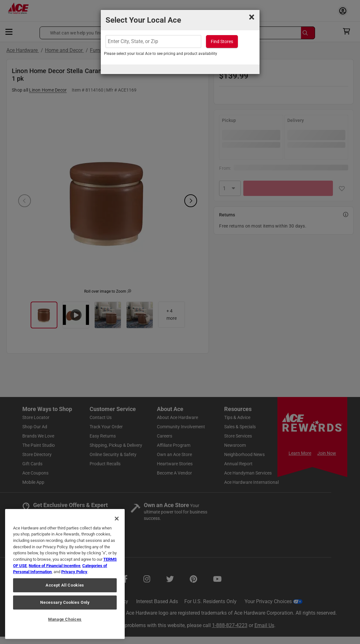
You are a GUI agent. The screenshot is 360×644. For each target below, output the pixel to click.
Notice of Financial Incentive (55, 566)
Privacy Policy (74, 572)
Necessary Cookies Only (65, 602)
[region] (65, 574)
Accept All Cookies (65, 585)
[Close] (117, 519)
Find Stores (222, 41)
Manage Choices (65, 619)
